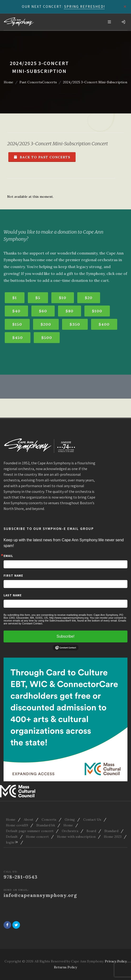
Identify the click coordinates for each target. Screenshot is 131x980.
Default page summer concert (30, 831)
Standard (111, 831)
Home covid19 (17, 825)
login (12, 842)
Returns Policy (65, 967)
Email (8, 556)
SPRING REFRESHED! (85, 7)
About (29, 820)
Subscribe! (66, 636)
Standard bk (46, 825)
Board (91, 831)
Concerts (49, 820)
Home (9, 82)
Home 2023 (113, 837)
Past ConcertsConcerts (38, 82)
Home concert (37, 837)
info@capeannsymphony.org (40, 895)
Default (12, 837)
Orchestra (70, 831)
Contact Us (92, 820)
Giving (70, 820)
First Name (13, 576)
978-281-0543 (21, 877)
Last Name (13, 595)
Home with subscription (76, 837)
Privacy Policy (116, 961)
